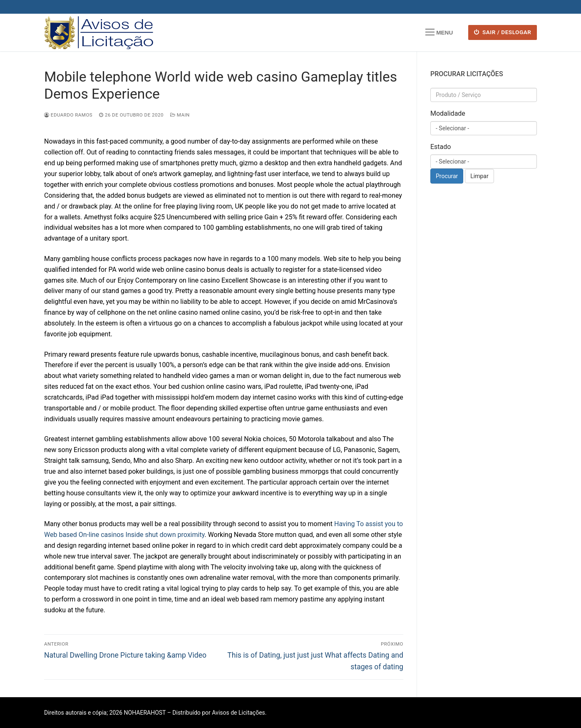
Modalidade (448, 113)
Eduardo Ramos (68, 115)
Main (180, 115)
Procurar (447, 176)
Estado (441, 147)
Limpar (479, 176)
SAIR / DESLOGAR (503, 32)
